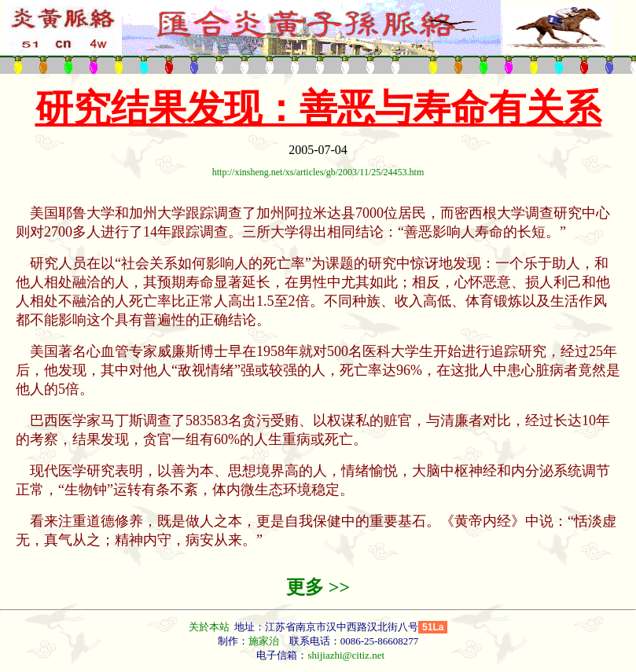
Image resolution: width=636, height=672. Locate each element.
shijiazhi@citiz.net (346, 655)
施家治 (264, 641)
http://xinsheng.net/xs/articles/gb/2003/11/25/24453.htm (318, 172)
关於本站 (210, 627)
